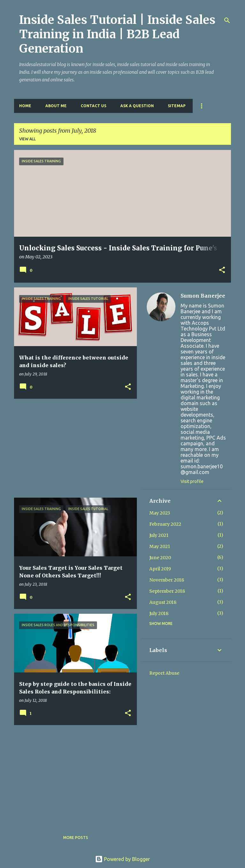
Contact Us (93, 106)
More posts (76, 838)
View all (27, 139)
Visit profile (192, 481)
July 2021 (159, 535)
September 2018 (167, 591)
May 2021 (160, 546)
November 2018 (167, 580)
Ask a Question (137, 106)
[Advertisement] (73, 448)
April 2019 (160, 569)
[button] (222, 271)
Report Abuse (164, 673)
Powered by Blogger (122, 859)
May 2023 (160, 513)
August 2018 (163, 602)
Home (25, 106)
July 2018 (159, 613)
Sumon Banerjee (203, 296)
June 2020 (160, 558)
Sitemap (177, 106)
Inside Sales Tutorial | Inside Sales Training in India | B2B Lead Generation (117, 34)
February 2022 (165, 524)
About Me (56, 106)
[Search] (227, 20)
